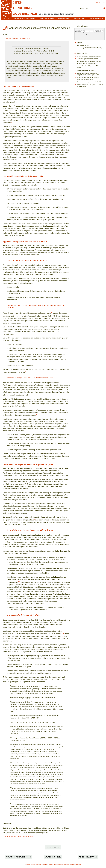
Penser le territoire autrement (25, 18)
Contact (39, 865)
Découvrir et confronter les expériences (55, 18)
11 (63, 633)
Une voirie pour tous (83, 45)
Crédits (45, 865)
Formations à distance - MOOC (18, 857)
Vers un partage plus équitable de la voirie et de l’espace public (93, 48)
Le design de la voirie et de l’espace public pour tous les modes (88, 78)
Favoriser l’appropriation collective (87, 59)
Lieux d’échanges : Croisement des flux (89, 56)
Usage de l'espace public (89, 31)
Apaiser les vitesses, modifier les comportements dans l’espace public (88, 74)
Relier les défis (79, 18)
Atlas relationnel (53, 857)
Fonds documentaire (88, 857)
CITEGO (6, 18)
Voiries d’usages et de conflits (86, 70)
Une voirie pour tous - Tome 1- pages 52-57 (17, 837)
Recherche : (84, 8)
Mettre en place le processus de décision (89, 82)
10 (19, 582)
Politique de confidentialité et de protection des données (65, 865)
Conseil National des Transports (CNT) (17, 38)
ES (100, 3)
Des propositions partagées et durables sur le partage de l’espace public (89, 62)
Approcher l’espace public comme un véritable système (89, 35)
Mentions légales (30, 865)
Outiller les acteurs (96, 18)
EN (97, 3)
